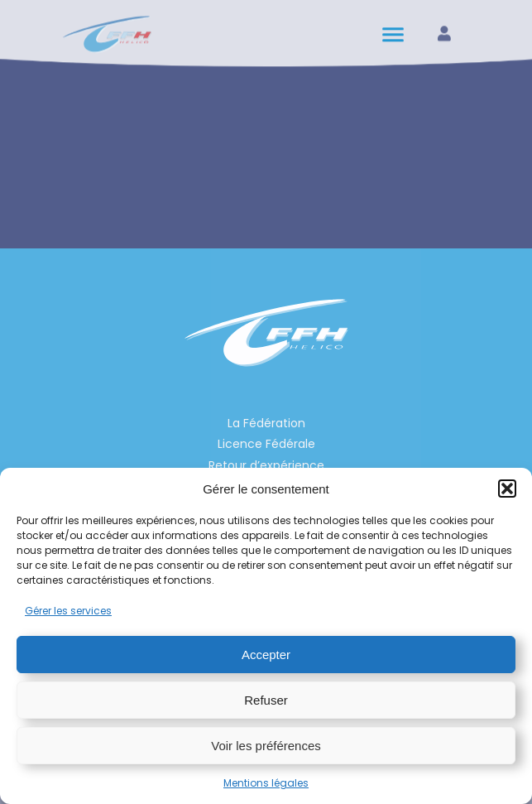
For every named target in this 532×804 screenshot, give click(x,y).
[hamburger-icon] (394, 31)
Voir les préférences (266, 746)
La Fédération (266, 423)
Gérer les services (68, 611)
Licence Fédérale (266, 444)
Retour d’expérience (266, 465)
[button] (507, 489)
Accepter (266, 655)
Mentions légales (266, 783)
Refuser (266, 700)
